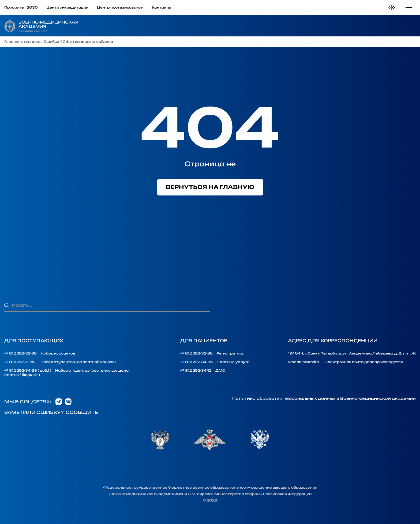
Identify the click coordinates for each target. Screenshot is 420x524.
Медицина (392, 26)
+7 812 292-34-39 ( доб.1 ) (28, 370)
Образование (268, 26)
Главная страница (22, 42)
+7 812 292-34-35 (196, 362)
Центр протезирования (120, 7)
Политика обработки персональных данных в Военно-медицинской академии (324, 398)
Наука (333, 26)
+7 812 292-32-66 (20, 353)
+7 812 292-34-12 (196, 370)
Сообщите (82, 412)
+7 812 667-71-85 (19, 362)
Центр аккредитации (67, 7)
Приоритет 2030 (21, 7)
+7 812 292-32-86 (196, 353)
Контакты (162, 7)
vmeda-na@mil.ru (304, 362)
